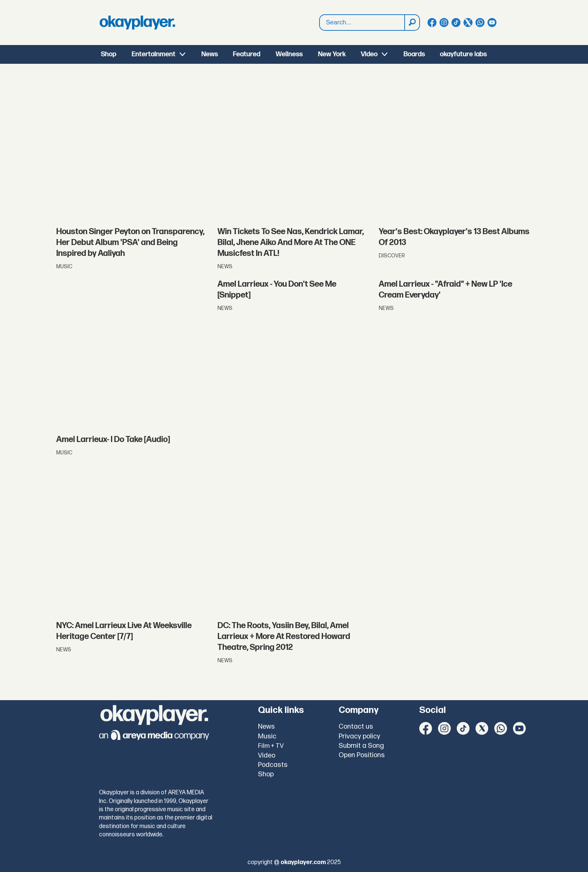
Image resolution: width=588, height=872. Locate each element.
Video (369, 54)
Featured (247, 54)
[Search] (412, 23)
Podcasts (273, 765)
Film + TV (271, 746)
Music (267, 736)
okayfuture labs (463, 54)
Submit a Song (361, 746)
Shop (109, 54)
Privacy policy (359, 736)
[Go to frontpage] (137, 23)
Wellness (289, 54)
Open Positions (362, 755)
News (210, 54)
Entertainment (154, 54)
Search (320, 23)
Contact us (356, 727)
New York (332, 54)
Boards (414, 54)
